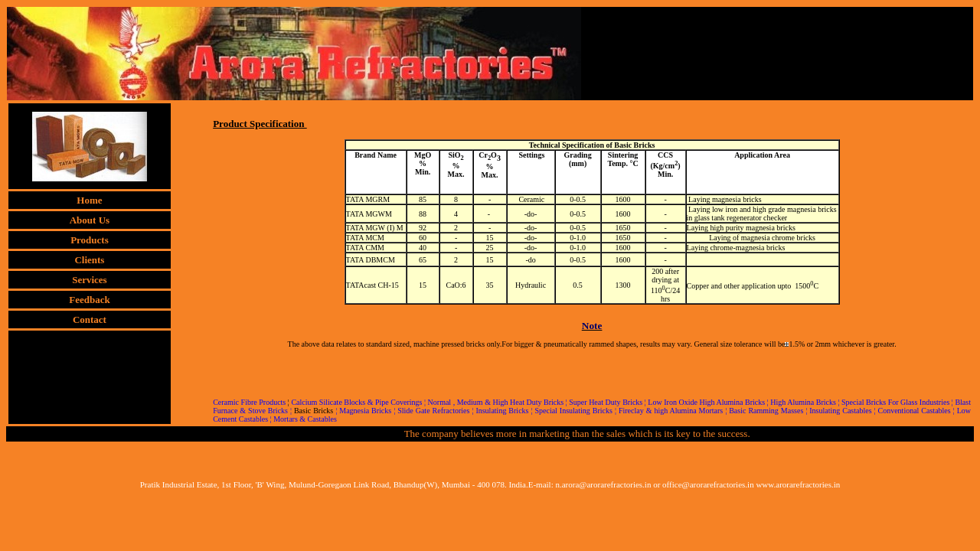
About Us (90, 220)
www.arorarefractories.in (798, 484)
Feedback (89, 300)
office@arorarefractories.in (708, 484)
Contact (90, 320)
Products (90, 240)
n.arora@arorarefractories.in (603, 484)
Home (89, 200)
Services (89, 280)
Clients (89, 260)
